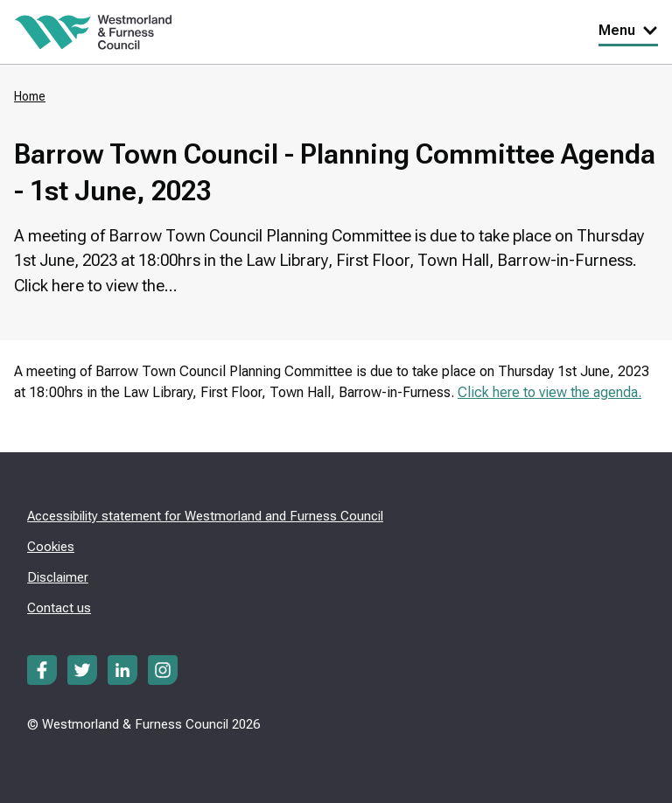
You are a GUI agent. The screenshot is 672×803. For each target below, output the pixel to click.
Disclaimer (58, 577)
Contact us (59, 608)
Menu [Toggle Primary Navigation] (628, 30)
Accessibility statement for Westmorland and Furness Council (205, 516)
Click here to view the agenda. (549, 392)
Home (30, 96)
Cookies (51, 547)
